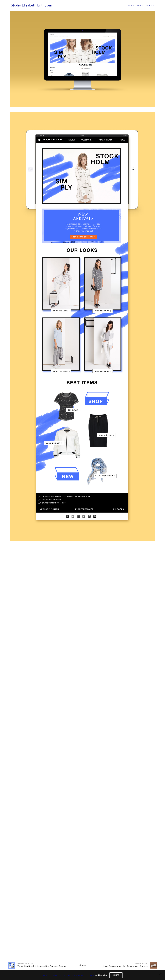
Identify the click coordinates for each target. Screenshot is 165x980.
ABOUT (140, 5)
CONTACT (151, 5)
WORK (131, 5)
